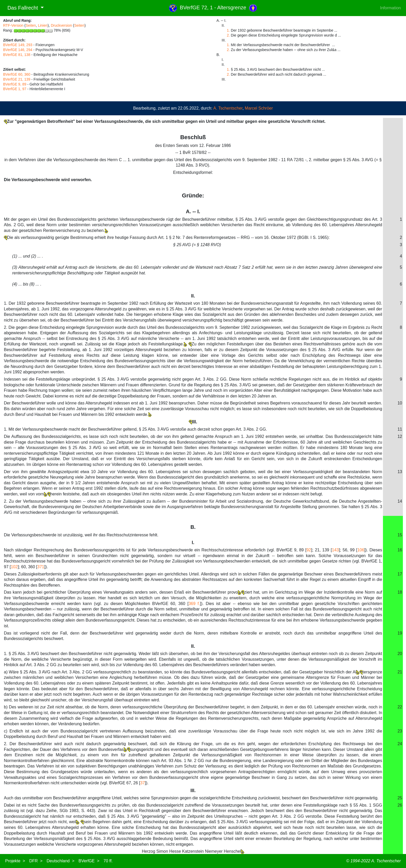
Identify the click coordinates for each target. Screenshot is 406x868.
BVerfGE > (89, 861)
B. (193, 527)
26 (400, 805)
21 (400, 672)
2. (228, 35)
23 (400, 731)
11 (400, 429)
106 (361, 550)
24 (400, 744)
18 (400, 592)
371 (41, 567)
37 (143, 783)
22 (400, 707)
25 (400, 798)
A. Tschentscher (228, 108)
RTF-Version (13, 25)
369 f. (194, 604)
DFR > (36, 861)
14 (400, 501)
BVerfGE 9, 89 (15, 84)
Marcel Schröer (259, 108)
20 (400, 654)
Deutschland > (60, 861)
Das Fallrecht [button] (21, 8)
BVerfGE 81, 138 (17, 55)
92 (309, 550)
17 (400, 574)
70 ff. (108, 861)
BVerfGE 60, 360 (17, 74)
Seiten (31, 25)
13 (400, 472)
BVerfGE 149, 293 (18, 45)
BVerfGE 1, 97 (15, 89)
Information (390, 8)
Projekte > (15, 861)
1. (228, 30)
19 (400, 633)
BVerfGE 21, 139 (17, 79)
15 (400, 535)
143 (335, 550)
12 (400, 436)
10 (400, 403)
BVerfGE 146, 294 (18, 50)
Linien (43, 25)
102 (14, 567)
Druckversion (61, 25)
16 (400, 550)
